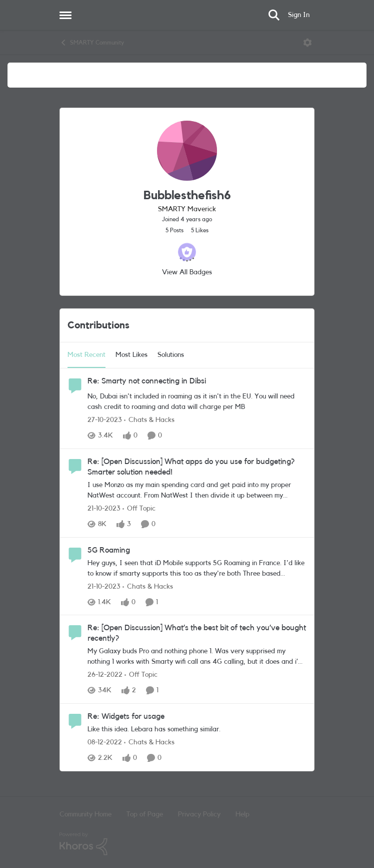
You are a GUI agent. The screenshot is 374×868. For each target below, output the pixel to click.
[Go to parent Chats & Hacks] (149, 420)
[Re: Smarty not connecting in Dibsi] (197, 402)
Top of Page (145, 814)
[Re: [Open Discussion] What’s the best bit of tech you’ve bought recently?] (197, 657)
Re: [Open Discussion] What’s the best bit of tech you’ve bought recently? (197, 633)
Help (242, 814)
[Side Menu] (65, 15)
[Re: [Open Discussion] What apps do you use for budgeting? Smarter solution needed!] (197, 491)
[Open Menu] (307, 43)
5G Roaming (109, 550)
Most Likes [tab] (131, 355)
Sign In (299, 15)
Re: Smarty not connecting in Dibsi (147, 381)
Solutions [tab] (171, 355)
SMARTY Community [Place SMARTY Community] (92, 43)
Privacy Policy (199, 814)
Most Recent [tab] (86, 355)
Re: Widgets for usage (126, 716)
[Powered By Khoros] (187, 844)
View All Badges (187, 272)
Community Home (85, 814)
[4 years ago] (105, 675)
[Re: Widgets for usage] (197, 730)
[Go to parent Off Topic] (139, 509)
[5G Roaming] (197, 568)
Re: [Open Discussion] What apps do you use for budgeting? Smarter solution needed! (191, 467)
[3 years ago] (105, 420)
